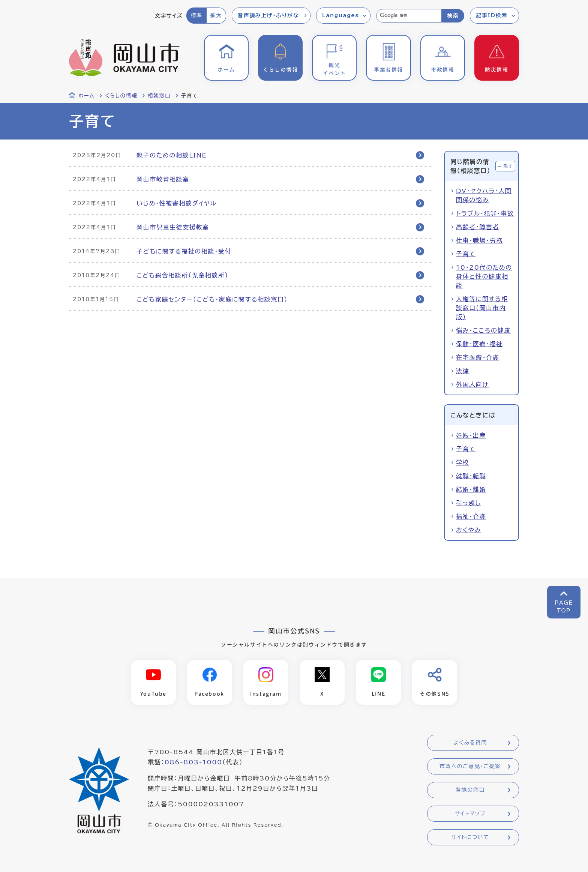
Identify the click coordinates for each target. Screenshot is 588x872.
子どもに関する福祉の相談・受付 (184, 251)
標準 (196, 15)
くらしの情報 (121, 96)
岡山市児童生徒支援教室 (173, 227)
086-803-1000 (193, 762)
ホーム (86, 96)
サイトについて (470, 837)
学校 (463, 462)
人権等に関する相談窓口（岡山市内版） (482, 308)
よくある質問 (470, 743)
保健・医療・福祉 (479, 344)
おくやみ (469, 530)
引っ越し (468, 503)
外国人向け (472, 384)
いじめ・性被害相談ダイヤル (177, 203)
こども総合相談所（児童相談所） (182, 275)
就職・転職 (471, 476)
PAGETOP (564, 607)
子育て (466, 254)
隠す (508, 166)
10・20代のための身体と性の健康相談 (484, 276)
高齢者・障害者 (478, 227)
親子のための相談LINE (172, 155)
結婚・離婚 (471, 489)
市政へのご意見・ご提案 (470, 767)
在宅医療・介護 (478, 357)
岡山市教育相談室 (163, 179)
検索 (453, 16)
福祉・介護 (471, 516)
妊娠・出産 (471, 435)
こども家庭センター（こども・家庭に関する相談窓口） (212, 299)
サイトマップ (470, 814)
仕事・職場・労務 (479, 240)
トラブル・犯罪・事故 (485, 213)
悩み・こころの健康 (483, 330)
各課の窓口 (470, 790)
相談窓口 (159, 96)
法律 (463, 371)
